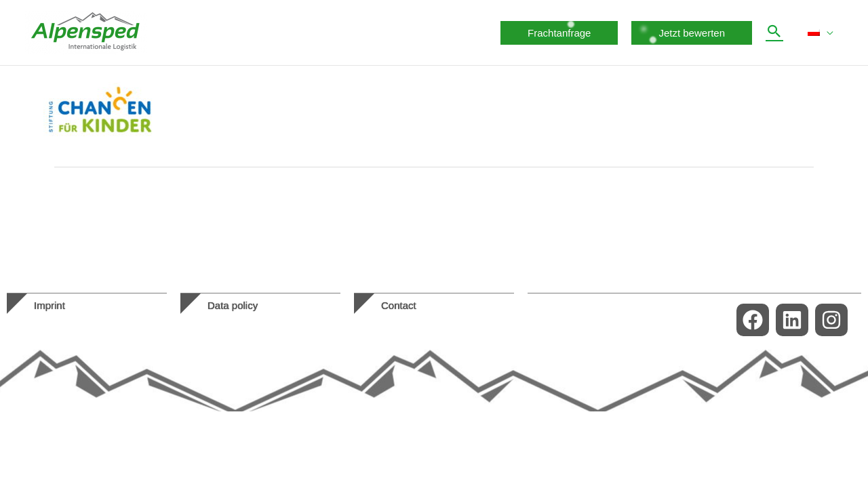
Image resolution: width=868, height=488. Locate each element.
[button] (559, 33)
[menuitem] (821, 33)
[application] (827, 33)
